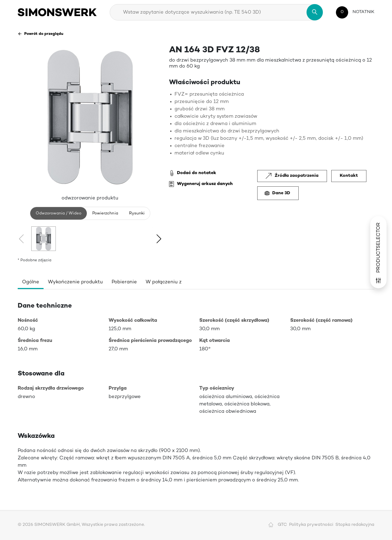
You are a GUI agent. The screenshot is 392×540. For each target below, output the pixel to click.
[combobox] (216, 12)
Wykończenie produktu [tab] (75, 282)
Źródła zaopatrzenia (292, 176)
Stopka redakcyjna (355, 525)
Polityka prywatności (311, 525)
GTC (282, 525)
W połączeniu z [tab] (164, 282)
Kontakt (349, 176)
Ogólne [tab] (31, 282)
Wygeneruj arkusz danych (201, 184)
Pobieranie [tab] (124, 282)
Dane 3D (278, 193)
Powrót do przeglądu (40, 34)
